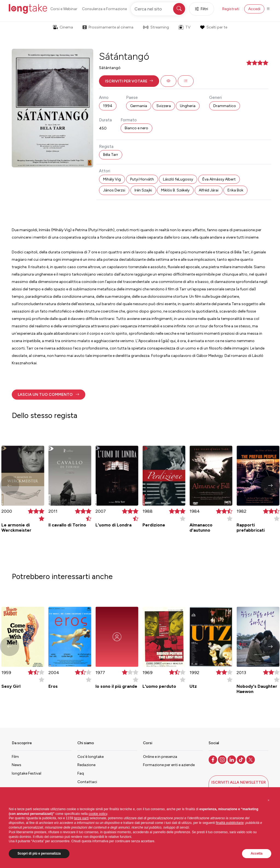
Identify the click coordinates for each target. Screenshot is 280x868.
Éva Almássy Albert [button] (219, 179)
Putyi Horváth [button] (142, 179)
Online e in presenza (160, 757)
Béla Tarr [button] (111, 155)
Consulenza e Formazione (104, 9)
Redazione (86, 765)
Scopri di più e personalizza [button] (39, 853)
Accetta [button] (257, 853)
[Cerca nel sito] (158, 9)
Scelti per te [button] (214, 27)
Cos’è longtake (91, 757)
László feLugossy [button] (178, 179)
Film (15, 757)
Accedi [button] (254, 9)
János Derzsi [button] (114, 190)
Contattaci (87, 782)
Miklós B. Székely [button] (175, 190)
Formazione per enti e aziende (169, 765)
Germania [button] (139, 106)
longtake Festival (27, 773)
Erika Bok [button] (235, 190)
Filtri (202, 9)
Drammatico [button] (225, 106)
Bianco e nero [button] (136, 128)
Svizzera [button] (164, 106)
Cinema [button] (63, 27)
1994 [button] (108, 106)
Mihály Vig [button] (112, 179)
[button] (129, 81)
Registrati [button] (231, 9)
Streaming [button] (156, 27)
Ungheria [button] (188, 106)
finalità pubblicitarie (230, 823)
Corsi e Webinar (64, 9)
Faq (81, 773)
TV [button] (185, 27)
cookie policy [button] (98, 814)
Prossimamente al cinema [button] (108, 27)
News (17, 765)
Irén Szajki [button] (143, 190)
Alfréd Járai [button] (209, 190)
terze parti (81, 818)
